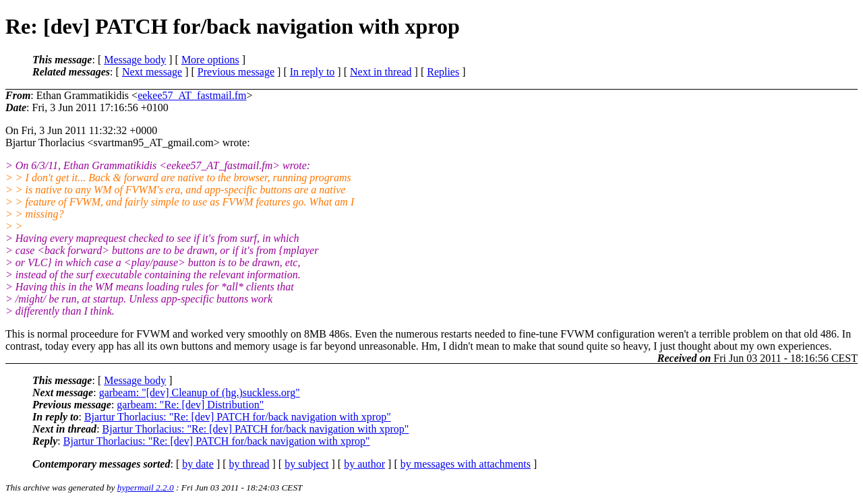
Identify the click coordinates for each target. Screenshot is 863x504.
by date (198, 464)
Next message (152, 72)
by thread (249, 464)
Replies (443, 72)
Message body (135, 60)
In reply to (313, 72)
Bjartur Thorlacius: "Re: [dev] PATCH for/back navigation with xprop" (238, 417)
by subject (306, 464)
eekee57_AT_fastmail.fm (192, 95)
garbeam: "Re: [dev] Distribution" (190, 405)
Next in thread (381, 72)
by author (364, 464)
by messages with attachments (466, 464)
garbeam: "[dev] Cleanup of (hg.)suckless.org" (200, 392)
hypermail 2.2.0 (146, 487)
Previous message (236, 72)
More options (210, 60)
